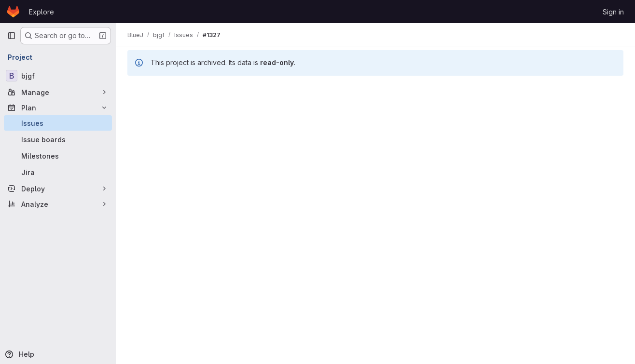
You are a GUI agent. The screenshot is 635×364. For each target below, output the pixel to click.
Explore (41, 12)
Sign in (613, 12)
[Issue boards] (58, 139)
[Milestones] (58, 156)
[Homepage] (13, 12)
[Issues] (58, 123)
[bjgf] (58, 76)
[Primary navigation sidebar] (12, 36)
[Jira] (58, 172)
